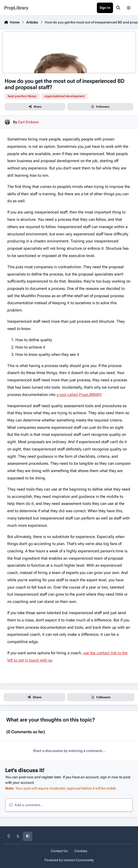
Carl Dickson (28, 122)
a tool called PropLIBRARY (79, 395)
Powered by (69, 860)
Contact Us (59, 851)
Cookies (81, 851)
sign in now (109, 777)
